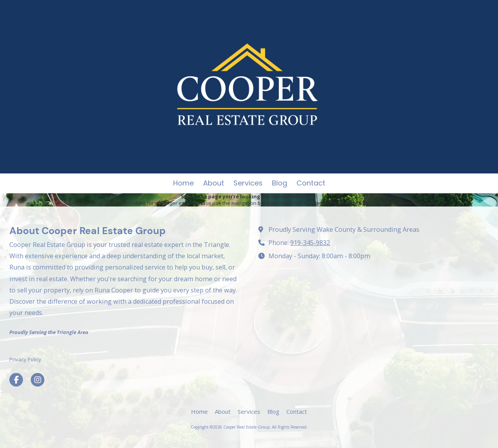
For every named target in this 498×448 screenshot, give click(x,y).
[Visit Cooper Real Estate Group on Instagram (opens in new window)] (38, 380)
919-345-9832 (310, 243)
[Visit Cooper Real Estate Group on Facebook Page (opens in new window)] (16, 380)
